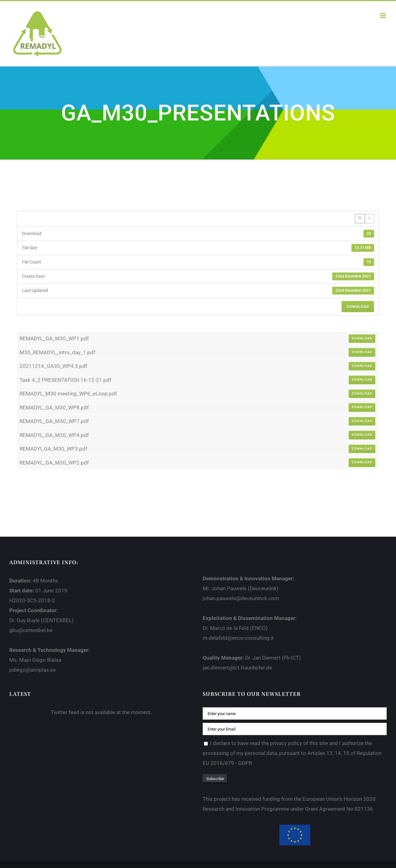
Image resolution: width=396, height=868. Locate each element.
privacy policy (286, 743)
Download (358, 307)
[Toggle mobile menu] (383, 16)
